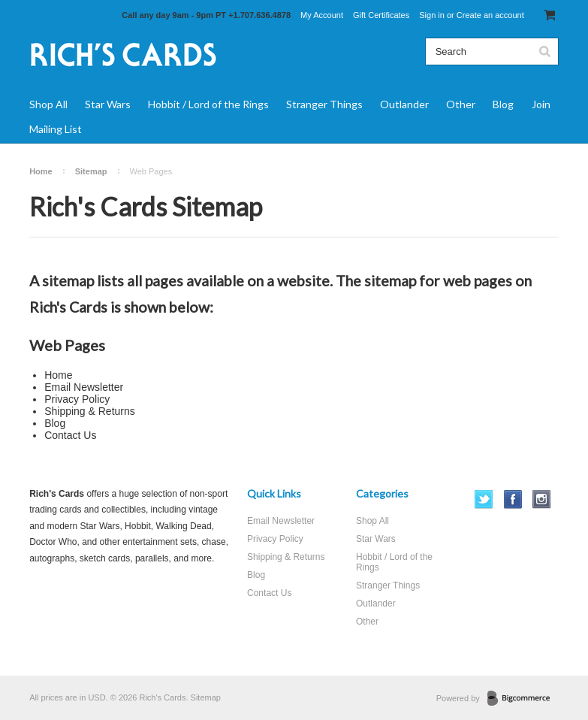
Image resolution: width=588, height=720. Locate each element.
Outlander (404, 104)
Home (41, 171)
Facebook (513, 499)
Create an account (490, 15)
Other (461, 104)
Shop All (48, 104)
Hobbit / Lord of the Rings (208, 104)
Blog (503, 104)
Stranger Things (324, 104)
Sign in (432, 15)
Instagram (542, 499)
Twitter (484, 499)
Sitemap (91, 171)
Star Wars (108, 104)
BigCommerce (523, 699)
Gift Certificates (381, 15)
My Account (322, 15)
